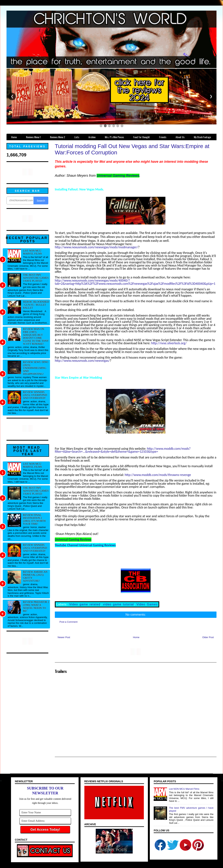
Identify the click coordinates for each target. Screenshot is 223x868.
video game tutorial (118, 604)
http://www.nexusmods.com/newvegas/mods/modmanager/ (96, 247)
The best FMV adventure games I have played (36, 278)
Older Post (208, 637)
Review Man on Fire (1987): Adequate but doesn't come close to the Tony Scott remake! (36, 336)
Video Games (147, 604)
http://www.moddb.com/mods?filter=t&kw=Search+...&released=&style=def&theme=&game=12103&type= (123, 450)
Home (136, 637)
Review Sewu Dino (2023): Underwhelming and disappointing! (36, 368)
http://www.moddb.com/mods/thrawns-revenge (158, 475)
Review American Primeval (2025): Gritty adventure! (35, 576)
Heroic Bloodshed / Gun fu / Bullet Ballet (36, 305)
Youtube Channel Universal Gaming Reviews (85, 545)
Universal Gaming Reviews (118, 176)
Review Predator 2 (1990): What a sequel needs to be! (36, 606)
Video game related (85, 604)
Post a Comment (68, 622)
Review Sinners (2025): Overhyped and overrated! (35, 395)
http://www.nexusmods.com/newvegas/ (82, 361)
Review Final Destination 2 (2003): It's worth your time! (34, 519)
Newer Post (64, 637)
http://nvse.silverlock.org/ (169, 343)
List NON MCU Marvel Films (33, 252)
